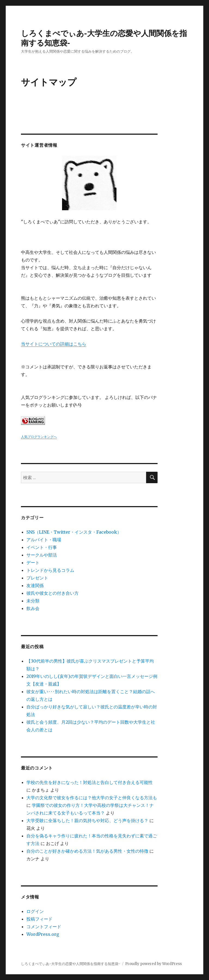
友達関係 (35, 585)
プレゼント (37, 578)
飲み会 (33, 608)
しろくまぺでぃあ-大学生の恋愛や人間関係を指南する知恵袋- (71, 964)
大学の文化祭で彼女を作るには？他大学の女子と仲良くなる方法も (92, 798)
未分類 (33, 601)
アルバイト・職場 (44, 540)
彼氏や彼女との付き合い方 (53, 593)
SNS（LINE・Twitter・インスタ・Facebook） (74, 532)
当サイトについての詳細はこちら (54, 344)
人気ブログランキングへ (39, 437)
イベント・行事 (42, 547)
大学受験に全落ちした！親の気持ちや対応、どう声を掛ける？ (87, 820)
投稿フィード (39, 919)
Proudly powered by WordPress (153, 964)
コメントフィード (44, 927)
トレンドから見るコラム (50, 570)
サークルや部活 (42, 555)
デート (33, 563)
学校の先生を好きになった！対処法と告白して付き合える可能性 (90, 782)
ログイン (35, 911)
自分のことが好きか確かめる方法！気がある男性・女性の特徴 (87, 851)
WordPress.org (43, 934)
